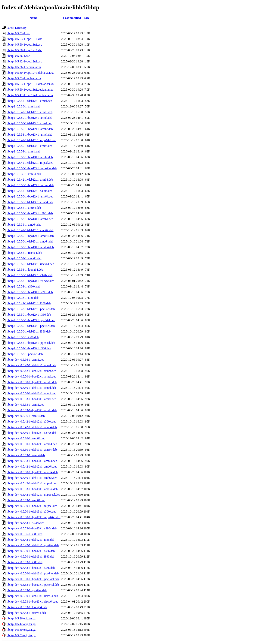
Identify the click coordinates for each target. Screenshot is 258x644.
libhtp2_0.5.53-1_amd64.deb (24, 258)
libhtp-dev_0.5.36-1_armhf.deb (25, 360)
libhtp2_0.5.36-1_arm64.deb (24, 174)
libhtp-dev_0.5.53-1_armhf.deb (25, 405)
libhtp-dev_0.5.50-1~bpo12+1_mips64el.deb (34, 517)
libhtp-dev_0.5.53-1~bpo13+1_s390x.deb (32, 528)
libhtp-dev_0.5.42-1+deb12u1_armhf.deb (31, 371)
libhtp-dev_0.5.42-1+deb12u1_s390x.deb (31, 421)
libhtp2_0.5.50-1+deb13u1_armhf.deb (30, 146)
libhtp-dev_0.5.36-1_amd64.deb (26, 438)
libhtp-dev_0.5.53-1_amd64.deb (26, 500)
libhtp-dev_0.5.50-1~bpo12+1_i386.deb (31, 551)
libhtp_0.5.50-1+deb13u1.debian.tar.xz (30, 90)
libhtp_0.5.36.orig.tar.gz (21, 618)
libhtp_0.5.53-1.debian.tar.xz (24, 78)
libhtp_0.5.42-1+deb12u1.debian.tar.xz (30, 95)
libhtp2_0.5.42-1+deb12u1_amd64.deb (30, 230)
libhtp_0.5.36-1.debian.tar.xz (24, 67)
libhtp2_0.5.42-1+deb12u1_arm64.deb (30, 180)
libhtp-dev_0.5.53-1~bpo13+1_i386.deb (31, 568)
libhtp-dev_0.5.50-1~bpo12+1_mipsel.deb (32, 506)
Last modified (72, 18)
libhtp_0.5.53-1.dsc (18, 33)
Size (87, 18)
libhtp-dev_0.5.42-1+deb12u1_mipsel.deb (32, 483)
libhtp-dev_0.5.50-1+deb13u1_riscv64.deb (32, 596)
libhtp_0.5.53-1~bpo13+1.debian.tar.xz (30, 84)
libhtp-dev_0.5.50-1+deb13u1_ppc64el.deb (33, 573)
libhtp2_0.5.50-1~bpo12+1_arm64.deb (30, 196)
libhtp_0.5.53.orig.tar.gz (21, 635)
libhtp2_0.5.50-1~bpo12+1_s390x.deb (30, 213)
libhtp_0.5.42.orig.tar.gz (21, 624)
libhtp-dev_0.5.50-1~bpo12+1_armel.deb (31, 376)
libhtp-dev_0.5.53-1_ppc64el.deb (27, 590)
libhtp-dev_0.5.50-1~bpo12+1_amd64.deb (32, 472)
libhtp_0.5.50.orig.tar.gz (21, 630)
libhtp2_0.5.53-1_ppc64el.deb (25, 354)
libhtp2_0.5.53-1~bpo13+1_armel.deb (30, 135)
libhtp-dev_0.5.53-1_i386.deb (25, 562)
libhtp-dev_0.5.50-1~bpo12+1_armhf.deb (32, 382)
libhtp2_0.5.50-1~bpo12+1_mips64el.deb (32, 168)
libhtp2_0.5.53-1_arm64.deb (24, 208)
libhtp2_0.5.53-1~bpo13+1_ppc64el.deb (31, 343)
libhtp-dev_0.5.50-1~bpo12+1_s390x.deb (32, 433)
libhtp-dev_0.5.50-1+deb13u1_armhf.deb (31, 393)
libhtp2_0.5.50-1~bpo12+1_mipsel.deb (30, 185)
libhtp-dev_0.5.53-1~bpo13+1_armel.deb (31, 399)
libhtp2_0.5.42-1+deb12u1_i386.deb (29, 303)
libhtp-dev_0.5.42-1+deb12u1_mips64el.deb (33, 495)
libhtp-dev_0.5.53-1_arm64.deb (26, 455)
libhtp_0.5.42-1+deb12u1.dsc (24, 61)
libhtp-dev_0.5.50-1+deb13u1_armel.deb (31, 388)
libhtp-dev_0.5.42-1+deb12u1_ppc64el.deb (33, 545)
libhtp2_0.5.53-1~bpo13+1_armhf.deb (30, 157)
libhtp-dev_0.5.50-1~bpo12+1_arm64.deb (32, 444)
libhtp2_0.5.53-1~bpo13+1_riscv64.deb (31, 281)
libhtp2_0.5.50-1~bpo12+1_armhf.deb (30, 129)
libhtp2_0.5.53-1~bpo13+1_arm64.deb (30, 219)
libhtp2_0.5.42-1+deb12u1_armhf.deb (30, 112)
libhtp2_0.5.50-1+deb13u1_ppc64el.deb (31, 326)
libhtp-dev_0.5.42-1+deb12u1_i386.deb (31, 540)
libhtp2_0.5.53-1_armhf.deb (23, 151)
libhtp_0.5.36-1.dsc (18, 56)
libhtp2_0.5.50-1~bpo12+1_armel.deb (30, 118)
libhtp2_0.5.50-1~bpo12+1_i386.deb (29, 315)
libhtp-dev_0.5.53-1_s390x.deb (25, 523)
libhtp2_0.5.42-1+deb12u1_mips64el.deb (31, 140)
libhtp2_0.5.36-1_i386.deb (23, 298)
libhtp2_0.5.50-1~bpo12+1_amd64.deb (30, 236)
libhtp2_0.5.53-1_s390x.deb (23, 286)
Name (33, 18)
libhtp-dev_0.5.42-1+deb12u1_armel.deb (31, 365)
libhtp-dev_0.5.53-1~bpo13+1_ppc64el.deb (33, 585)
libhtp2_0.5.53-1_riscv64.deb (24, 253)
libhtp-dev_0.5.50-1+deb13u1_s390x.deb (31, 512)
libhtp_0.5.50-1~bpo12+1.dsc (24, 50)
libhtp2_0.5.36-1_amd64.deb (24, 225)
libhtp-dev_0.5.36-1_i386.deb (25, 534)
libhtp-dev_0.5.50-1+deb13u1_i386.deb (31, 557)
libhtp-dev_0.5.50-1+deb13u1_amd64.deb (32, 478)
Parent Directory (17, 28)
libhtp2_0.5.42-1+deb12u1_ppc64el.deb (31, 309)
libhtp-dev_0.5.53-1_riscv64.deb (26, 613)
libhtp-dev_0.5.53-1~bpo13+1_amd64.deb (32, 489)
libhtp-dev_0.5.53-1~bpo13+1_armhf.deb (32, 410)
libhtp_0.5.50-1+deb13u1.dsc (24, 45)
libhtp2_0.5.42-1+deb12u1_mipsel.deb (30, 163)
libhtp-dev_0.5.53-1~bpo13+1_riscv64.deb (32, 602)
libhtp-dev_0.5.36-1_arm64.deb (26, 416)
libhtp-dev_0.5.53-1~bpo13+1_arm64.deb (32, 461)
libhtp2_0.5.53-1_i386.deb (23, 337)
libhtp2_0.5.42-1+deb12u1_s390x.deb (30, 191)
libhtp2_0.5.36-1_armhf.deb (23, 106)
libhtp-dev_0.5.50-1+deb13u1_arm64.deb (32, 450)
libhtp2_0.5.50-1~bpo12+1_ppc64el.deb (31, 320)
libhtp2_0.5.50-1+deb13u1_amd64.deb (30, 241)
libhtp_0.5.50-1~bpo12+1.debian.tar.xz (30, 73)
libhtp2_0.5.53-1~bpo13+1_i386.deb (29, 348)
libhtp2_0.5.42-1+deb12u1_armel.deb (29, 101)
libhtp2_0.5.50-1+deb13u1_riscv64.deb (30, 264)
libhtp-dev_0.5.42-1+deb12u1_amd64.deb (32, 466)
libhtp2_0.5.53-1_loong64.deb (25, 270)
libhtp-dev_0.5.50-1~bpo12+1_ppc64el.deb (33, 579)
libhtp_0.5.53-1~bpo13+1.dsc (24, 39)
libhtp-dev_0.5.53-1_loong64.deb (27, 607)
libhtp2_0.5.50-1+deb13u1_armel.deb (29, 123)
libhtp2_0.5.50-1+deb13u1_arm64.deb (30, 202)
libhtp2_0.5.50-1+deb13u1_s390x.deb (30, 275)
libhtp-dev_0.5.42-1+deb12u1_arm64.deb (32, 427)
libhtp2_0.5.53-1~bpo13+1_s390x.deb (30, 292)
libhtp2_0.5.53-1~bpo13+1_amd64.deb (30, 247)
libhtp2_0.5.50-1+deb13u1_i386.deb (29, 331)
